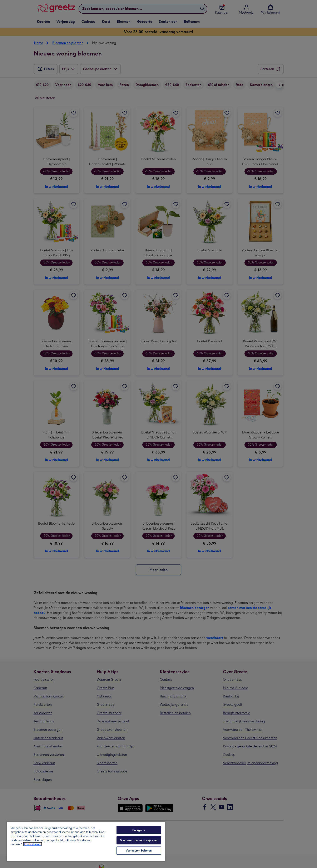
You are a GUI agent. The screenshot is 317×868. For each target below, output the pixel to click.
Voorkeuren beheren (139, 851)
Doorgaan (139, 830)
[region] (86, 841)
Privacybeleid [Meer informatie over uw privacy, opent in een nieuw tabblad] (33, 844)
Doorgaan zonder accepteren (139, 840)
